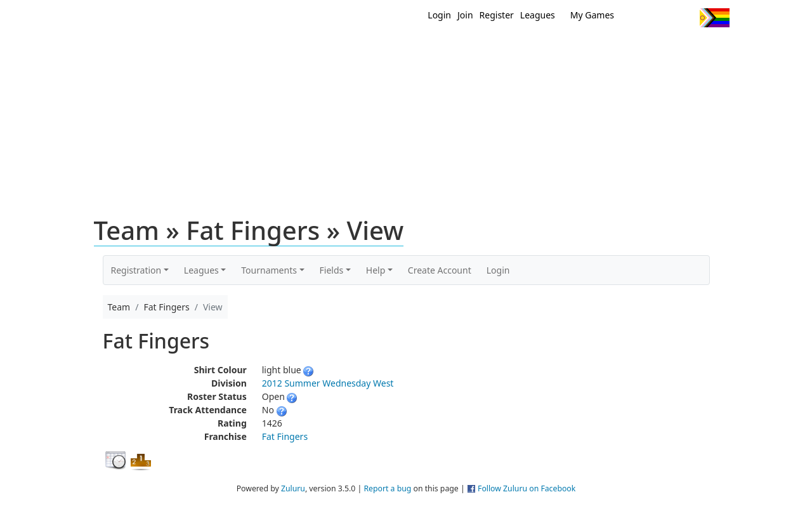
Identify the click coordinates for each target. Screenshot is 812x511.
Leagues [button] (201, 270)
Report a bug (387, 488)
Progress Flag (715, 18)
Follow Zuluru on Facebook (527, 488)
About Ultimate (611, 50)
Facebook (661, 18)
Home (324, 50)
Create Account (440, 270)
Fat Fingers (285, 436)
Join (465, 15)
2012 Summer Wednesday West (328, 383)
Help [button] (376, 270)
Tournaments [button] (269, 270)
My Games (592, 15)
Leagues (538, 15)
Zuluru (293, 488)
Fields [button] (332, 270)
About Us (695, 50)
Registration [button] (136, 270)
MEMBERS (433, 50)
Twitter (638, 18)
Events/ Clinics (514, 50)
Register (497, 15)
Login (439, 15)
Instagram (685, 18)
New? (375, 50)
